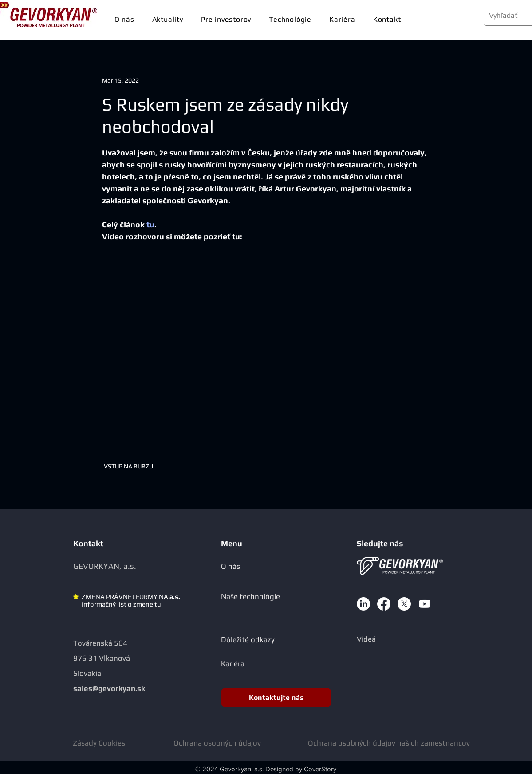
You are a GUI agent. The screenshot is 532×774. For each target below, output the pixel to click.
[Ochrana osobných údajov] (219, 743)
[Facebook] (384, 604)
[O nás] (258, 566)
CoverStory (320, 769)
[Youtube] (425, 604)
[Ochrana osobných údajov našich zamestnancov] (395, 743)
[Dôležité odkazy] (258, 639)
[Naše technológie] (265, 596)
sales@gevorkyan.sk (109, 688)
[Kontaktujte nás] (276, 697)
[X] (404, 604)
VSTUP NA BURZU (128, 466)
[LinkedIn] (363, 604)
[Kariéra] (258, 663)
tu (158, 604)
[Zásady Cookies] (102, 743)
